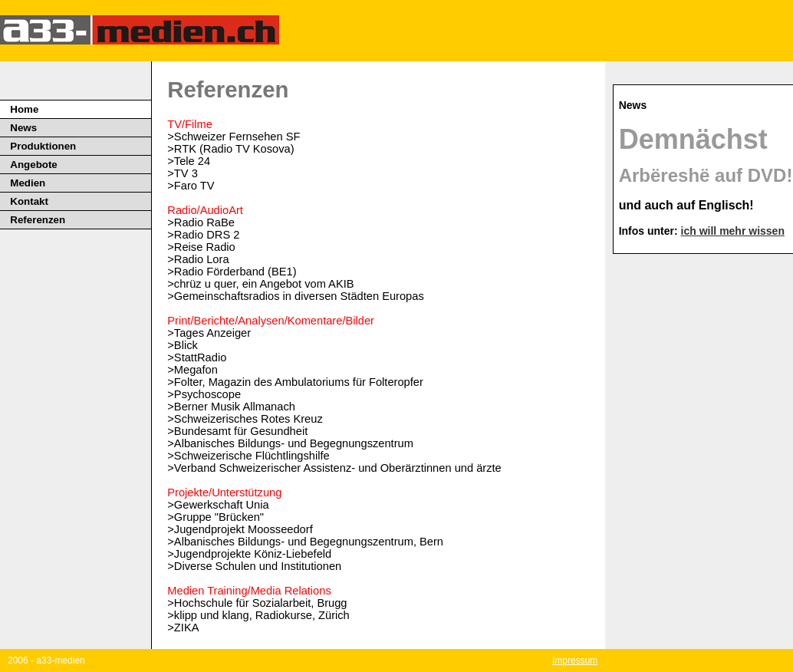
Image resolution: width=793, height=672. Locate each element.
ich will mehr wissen (733, 231)
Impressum (575, 660)
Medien (28, 183)
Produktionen (43, 146)
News (23, 128)
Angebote (33, 165)
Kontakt (29, 201)
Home (24, 109)
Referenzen (38, 220)
